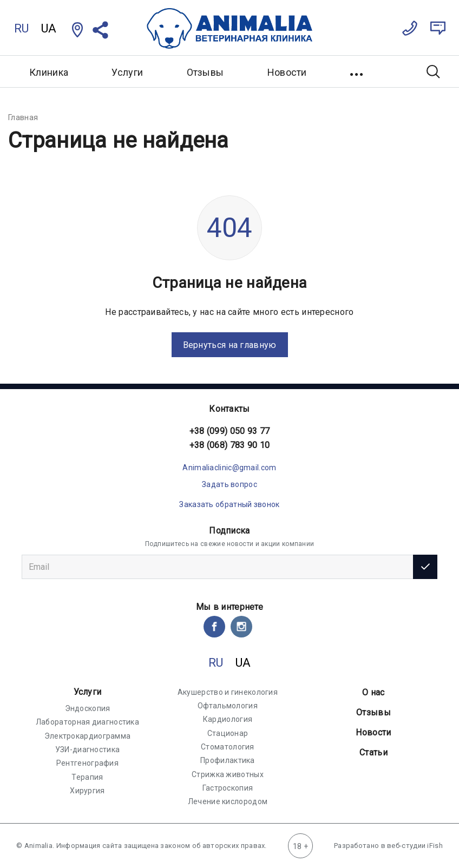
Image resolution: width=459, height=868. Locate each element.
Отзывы (205, 72)
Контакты (229, 409)
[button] (358, 71)
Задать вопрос (229, 484)
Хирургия (87, 791)
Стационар (228, 733)
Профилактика (228, 760)
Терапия (87, 777)
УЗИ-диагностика (88, 749)
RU (22, 28)
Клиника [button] (49, 72)
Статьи (373, 752)
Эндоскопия (88, 708)
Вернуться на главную (230, 345)
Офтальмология (228, 706)
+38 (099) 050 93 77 (230, 431)
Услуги (88, 692)
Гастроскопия (228, 788)
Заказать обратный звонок (229, 504)
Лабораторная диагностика (87, 722)
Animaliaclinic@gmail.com (229, 468)
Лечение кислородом (228, 801)
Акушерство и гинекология (228, 692)
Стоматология (228, 747)
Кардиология (228, 719)
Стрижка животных (228, 774)
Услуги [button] (127, 72)
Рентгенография (87, 763)
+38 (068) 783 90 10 (230, 445)
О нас (373, 692)
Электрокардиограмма (88, 736)
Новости (287, 72)
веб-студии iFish (415, 846)
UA (49, 28)
